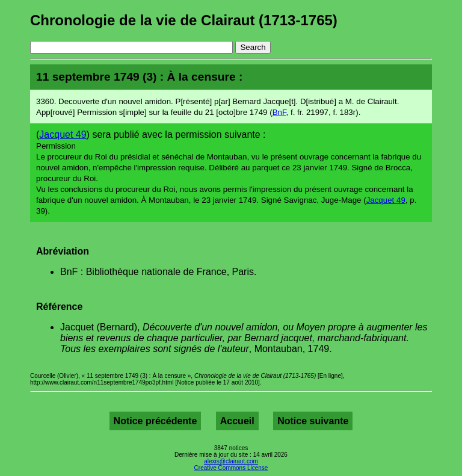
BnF (279, 112)
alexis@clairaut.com (231, 461)
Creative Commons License (231, 468)
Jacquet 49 (63, 134)
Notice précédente (156, 421)
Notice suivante (313, 421)
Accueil (237, 421)
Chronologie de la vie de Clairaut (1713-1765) (184, 20)
